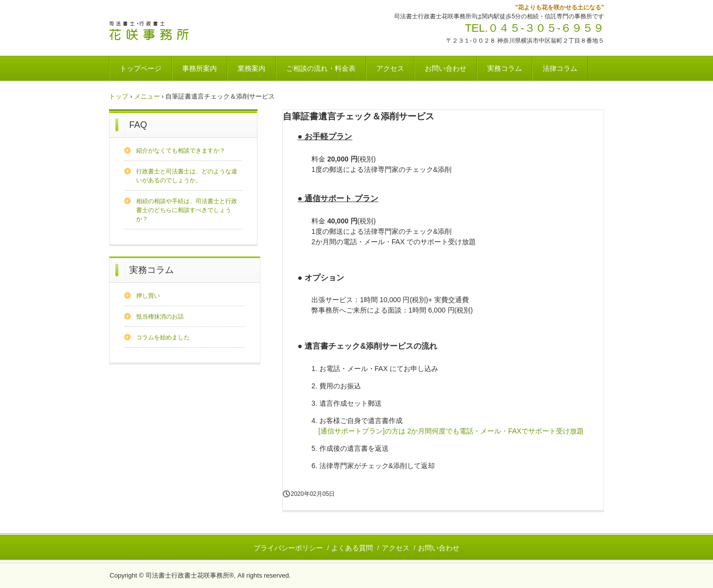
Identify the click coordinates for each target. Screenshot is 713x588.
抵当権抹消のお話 (160, 317)
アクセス (390, 68)
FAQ (138, 125)
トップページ (141, 68)
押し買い (148, 296)
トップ (119, 96)
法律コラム (560, 68)
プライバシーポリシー (288, 548)
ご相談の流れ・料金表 (321, 68)
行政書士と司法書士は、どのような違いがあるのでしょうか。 (187, 176)
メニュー (147, 96)
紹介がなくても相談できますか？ (181, 151)
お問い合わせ (446, 68)
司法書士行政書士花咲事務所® (178, 31)
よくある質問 (352, 548)
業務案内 (252, 68)
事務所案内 (200, 68)
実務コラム (505, 68)
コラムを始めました (163, 337)
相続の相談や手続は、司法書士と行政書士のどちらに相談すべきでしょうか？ (187, 210)
